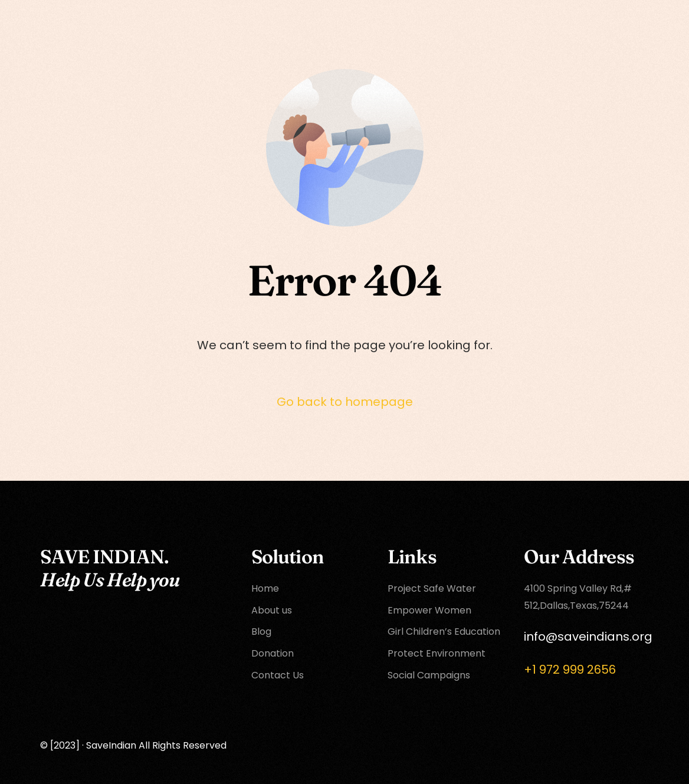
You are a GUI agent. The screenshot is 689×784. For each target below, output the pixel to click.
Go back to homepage (345, 402)
